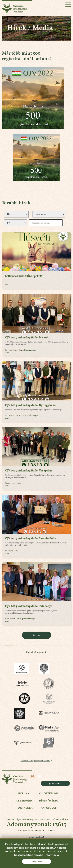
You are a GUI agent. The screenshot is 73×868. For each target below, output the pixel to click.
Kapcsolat (48, 808)
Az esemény (24, 801)
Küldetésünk (48, 793)
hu (33, 777)
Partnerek (25, 808)
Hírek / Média (48, 801)
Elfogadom (37, 862)
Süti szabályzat (36, 837)
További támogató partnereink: (35, 761)
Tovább (36, 635)
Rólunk (24, 793)
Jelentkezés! (55, 783)
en (40, 777)
